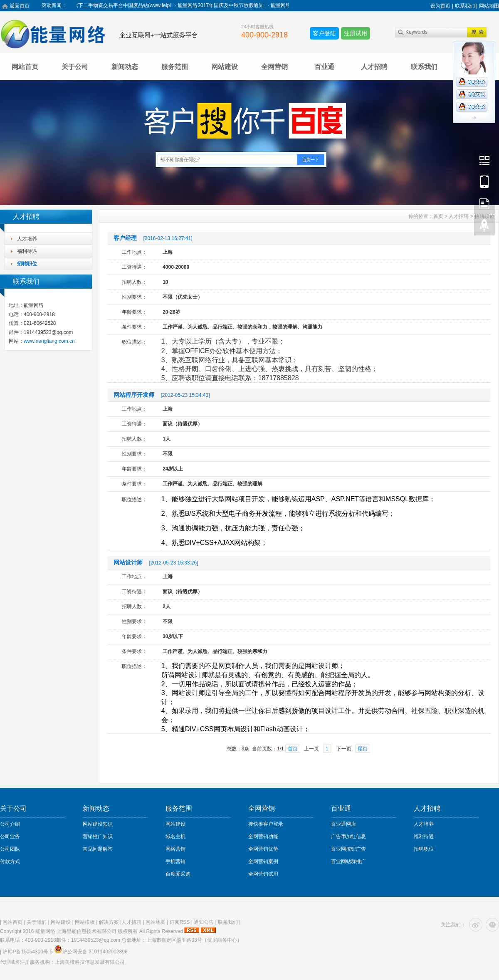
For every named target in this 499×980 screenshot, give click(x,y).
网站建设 (225, 67)
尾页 (363, 749)
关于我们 (37, 922)
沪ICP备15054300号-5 (27, 952)
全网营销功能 (263, 836)
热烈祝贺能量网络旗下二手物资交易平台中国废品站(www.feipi (105, 5)
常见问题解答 (98, 849)
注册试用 (356, 33)
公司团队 (10, 849)
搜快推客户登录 (266, 824)
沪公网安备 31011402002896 (91, 952)
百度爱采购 (178, 874)
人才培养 (27, 239)
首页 (438, 216)
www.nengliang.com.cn (49, 341)
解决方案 (109, 922)
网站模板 (85, 922)
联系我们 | (466, 6)
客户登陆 (324, 33)
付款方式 (10, 861)
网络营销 (175, 849)
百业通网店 (343, 824)
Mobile (484, 182)
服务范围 (175, 67)
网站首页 (25, 67)
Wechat (484, 160)
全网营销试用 (263, 874)
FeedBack (484, 203)
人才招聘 (374, 67)
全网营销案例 (263, 861)
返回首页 (20, 6)
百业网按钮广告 (348, 849)
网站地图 (489, 6)
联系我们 (424, 67)
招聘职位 (27, 264)
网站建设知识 (98, 824)
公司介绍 (10, 824)
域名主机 (175, 836)
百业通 (324, 67)
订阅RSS (180, 922)
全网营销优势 (263, 849)
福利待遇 (27, 251)
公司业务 (10, 836)
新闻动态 (125, 67)
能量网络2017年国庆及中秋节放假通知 (224, 5)
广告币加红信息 (348, 836)
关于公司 (75, 67)
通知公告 (204, 922)
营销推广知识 (98, 836)
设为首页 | (442, 6)
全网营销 (274, 67)
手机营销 (175, 861)
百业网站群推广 (348, 861)
